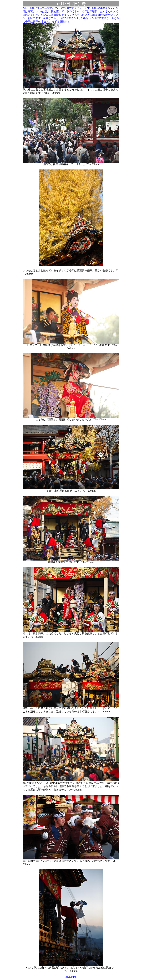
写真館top (71, 977)
